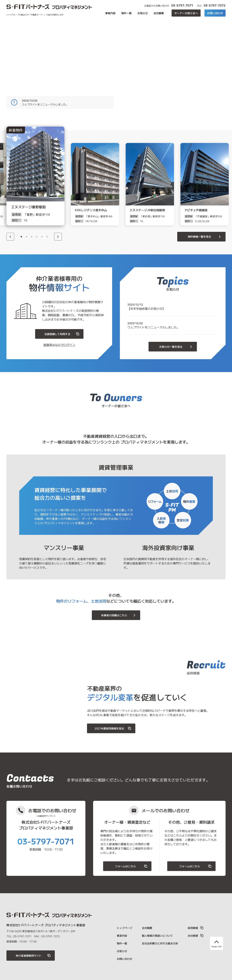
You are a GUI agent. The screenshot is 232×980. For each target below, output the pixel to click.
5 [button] (42, 237)
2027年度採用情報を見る (113, 728)
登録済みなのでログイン (59, 345)
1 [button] (21, 237)
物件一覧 (126, 13)
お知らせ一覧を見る (176, 347)
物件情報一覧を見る (205, 237)
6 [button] (47, 237)
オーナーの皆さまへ (186, 13)
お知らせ (143, 13)
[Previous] (10, 237)
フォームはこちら (131, 866)
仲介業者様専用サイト (33, 956)
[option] (40, 184)
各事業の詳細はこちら (119, 615)
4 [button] (37, 237)
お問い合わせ (215, 13)
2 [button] (26, 237)
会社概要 (159, 13)
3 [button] (32, 237)
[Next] (58, 237)
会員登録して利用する (62, 334)
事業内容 (110, 13)
